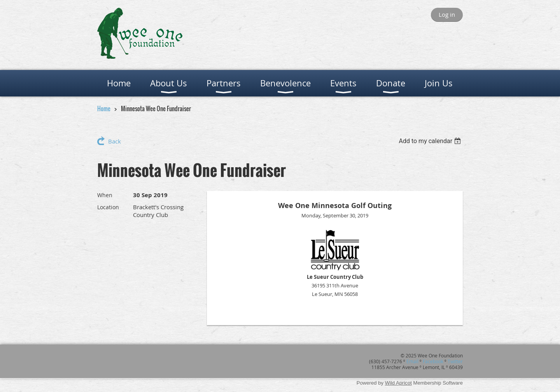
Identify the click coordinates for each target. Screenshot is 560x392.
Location (108, 207)
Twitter (455, 361)
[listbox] (431, 141)
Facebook (433, 361)
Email (412, 361)
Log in (447, 14)
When (105, 195)
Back (115, 141)
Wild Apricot (398, 383)
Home (104, 108)
